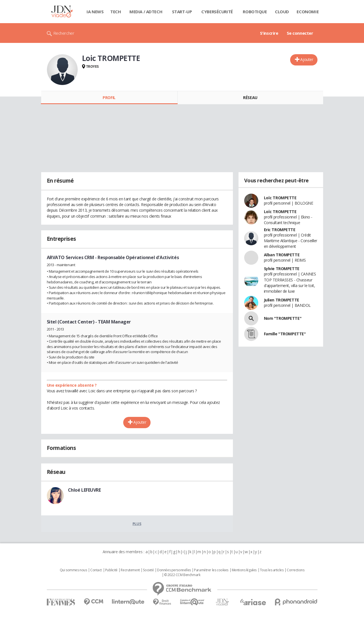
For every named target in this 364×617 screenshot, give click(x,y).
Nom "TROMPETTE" (283, 318)
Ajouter (307, 59)
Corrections (295, 570)
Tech (115, 12)
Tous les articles (272, 570)
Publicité (111, 570)
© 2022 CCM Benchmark (182, 575)
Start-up (182, 12)
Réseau (250, 98)
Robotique (255, 12)
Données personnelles (174, 570)
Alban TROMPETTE (282, 255)
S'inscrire (269, 33)
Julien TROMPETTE (282, 300)
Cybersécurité (217, 12)
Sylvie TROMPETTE (282, 269)
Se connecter (300, 33)
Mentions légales (244, 570)
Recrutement (130, 570)
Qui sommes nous (73, 570)
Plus (137, 524)
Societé (148, 570)
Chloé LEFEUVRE (84, 490)
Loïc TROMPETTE (280, 198)
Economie (308, 12)
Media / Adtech (146, 12)
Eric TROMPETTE (280, 230)
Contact (96, 570)
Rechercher (64, 33)
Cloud (282, 12)
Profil (109, 98)
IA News (95, 12)
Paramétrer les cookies (211, 570)
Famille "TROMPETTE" (285, 334)
